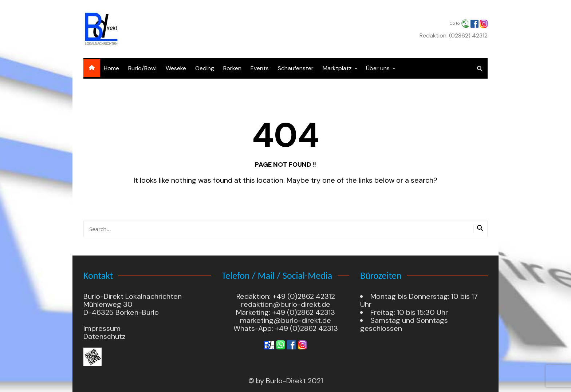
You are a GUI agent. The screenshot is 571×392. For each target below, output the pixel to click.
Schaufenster (296, 68)
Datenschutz (105, 336)
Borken (232, 68)
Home (111, 68)
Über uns (378, 68)
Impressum (102, 328)
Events (260, 68)
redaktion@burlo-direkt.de (286, 304)
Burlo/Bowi (142, 68)
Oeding (205, 68)
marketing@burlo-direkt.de (285, 320)
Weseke (176, 68)
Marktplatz (337, 68)
